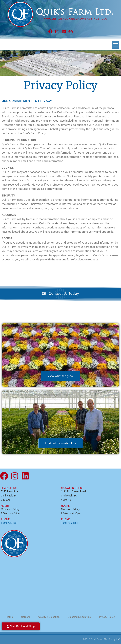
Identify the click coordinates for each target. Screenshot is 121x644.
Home (9, 617)
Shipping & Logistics (79, 617)
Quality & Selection (49, 617)
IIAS (118, 639)
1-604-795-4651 (9, 523)
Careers (26, 617)
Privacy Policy (107, 617)
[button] (116, 45)
